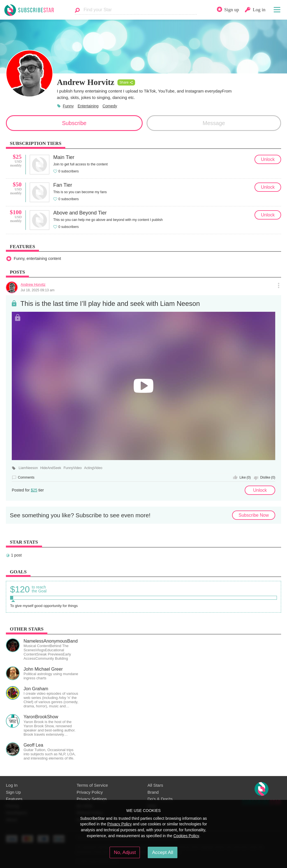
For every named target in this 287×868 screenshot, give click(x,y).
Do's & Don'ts (160, 799)
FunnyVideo (73, 468)
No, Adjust (125, 852)
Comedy (110, 106)
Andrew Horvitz (33, 284)
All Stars (155, 785)
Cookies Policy (186, 836)
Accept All (162, 852)
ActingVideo (93, 468)
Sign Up (13, 792)
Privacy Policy (90, 792)
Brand (153, 792)
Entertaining (88, 106)
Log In (12, 785)
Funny (68, 106)
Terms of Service (92, 785)
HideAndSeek (51, 468)
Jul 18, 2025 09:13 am (38, 290)
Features (14, 799)
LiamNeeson (28, 468)
